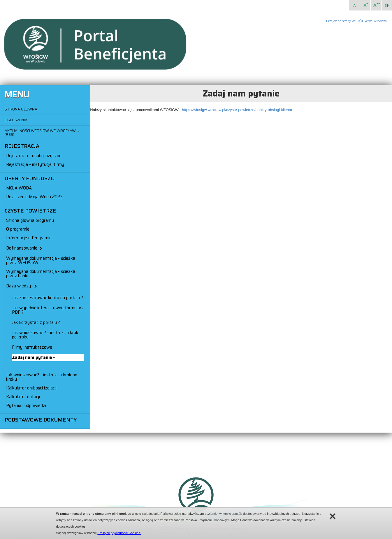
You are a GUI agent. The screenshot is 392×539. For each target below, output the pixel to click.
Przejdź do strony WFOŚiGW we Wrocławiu (357, 21)
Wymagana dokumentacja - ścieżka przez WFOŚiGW (41, 260)
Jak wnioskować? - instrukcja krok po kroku (42, 377)
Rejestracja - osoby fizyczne (34, 156)
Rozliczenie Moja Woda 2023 (34, 197)
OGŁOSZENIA (16, 120)
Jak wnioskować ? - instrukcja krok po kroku (45, 335)
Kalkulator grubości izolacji (31, 388)
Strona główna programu (30, 220)
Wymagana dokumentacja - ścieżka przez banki (41, 274)
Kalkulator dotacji (23, 397)
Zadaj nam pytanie (32, 357)
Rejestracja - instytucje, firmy (35, 164)
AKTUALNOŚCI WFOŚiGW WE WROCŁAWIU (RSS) (42, 133)
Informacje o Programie (29, 238)
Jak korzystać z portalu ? (36, 322)
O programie (18, 229)
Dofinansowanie (24, 248)
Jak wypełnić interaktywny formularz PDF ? (48, 310)
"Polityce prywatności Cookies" (119, 533)
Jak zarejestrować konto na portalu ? (48, 298)
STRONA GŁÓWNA (21, 109)
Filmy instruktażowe (32, 347)
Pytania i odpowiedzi (26, 405)
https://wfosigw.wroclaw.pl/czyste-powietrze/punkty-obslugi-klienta (237, 110)
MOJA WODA (19, 188)
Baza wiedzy (21, 286)
